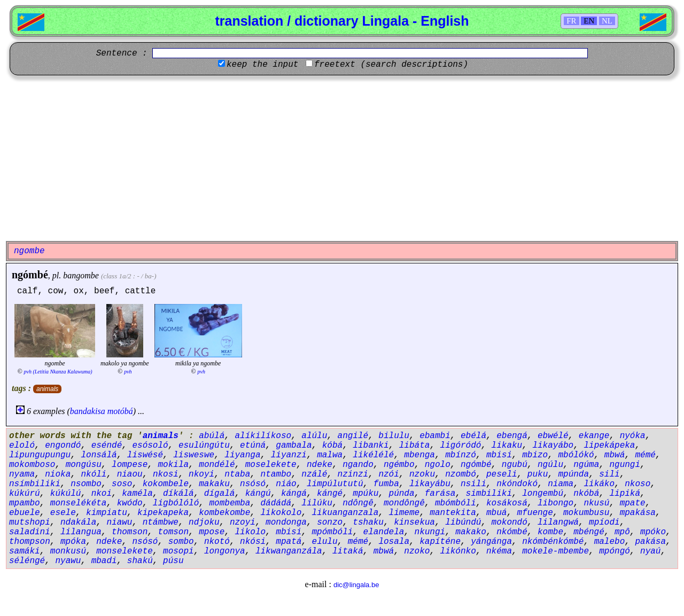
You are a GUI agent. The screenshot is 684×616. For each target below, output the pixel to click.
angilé (353, 436)
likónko (458, 551)
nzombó (461, 474)
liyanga (242, 455)
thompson (30, 542)
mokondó (510, 523)
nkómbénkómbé (553, 542)
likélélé (373, 455)
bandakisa (88, 411)
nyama (22, 474)
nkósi (253, 542)
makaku (214, 484)
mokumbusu (586, 513)
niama (561, 484)
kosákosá (507, 503)
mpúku (366, 494)
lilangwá (558, 523)
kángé (330, 494)
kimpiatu (107, 513)
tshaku (368, 523)
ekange (594, 436)
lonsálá (99, 455)
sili (609, 474)
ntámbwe (161, 523)
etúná (253, 446)
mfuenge (535, 513)
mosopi (178, 551)
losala (394, 542)
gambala (294, 446)
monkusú (68, 551)
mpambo (25, 503)
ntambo (276, 474)
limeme (405, 513)
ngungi (625, 465)
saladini (30, 532)
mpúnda (573, 474)
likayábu (430, 484)
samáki (25, 551)
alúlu (314, 436)
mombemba (230, 503)
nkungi (430, 532)
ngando (358, 465)
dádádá (276, 503)
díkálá (178, 494)
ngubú (515, 465)
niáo (286, 484)
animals (47, 389)
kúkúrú (25, 494)
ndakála (78, 523)
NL (607, 21)
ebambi (435, 436)
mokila (173, 465)
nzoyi (243, 523)
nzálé (314, 474)
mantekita (453, 513)
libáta (415, 446)
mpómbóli (333, 532)
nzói (388, 474)
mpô (622, 532)
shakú (140, 561)
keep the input (262, 65)
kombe (550, 532)
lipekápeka (609, 446)
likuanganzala (345, 513)
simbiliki (489, 494)
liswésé (145, 455)
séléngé (27, 561)
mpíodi (604, 523)
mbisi (499, 455)
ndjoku (204, 523)
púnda (402, 494)
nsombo (86, 484)
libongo (555, 503)
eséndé (107, 446)
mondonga (286, 523)
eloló (22, 446)
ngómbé (30, 275)
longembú (543, 494)
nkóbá (586, 494)
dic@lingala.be (356, 585)
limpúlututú (335, 484)
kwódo (130, 503)
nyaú (650, 551)
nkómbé (512, 532)
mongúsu (84, 465)
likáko (599, 484)
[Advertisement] (342, 158)
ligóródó (461, 446)
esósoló (150, 446)
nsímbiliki (35, 484)
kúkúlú (66, 494)
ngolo (438, 465)
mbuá (496, 513)
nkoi (102, 494)
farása (440, 494)
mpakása (638, 513)
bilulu (394, 436)
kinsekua (414, 523)
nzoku (422, 474)
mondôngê (404, 503)
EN (589, 21)
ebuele (25, 513)
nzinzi (353, 474)
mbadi (104, 561)
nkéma (499, 551)
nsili (473, 484)
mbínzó (461, 455)
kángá (294, 494)
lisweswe (194, 455)
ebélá (473, 436)
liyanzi (289, 455)
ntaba (237, 474)
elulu (325, 542)
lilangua (81, 532)
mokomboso (32, 465)
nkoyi (201, 474)
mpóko (653, 532)
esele (63, 513)
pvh (128, 372)
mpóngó (615, 551)
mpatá (289, 542)
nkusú (596, 503)
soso (122, 484)
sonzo (330, 523)
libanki (371, 446)
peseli (502, 474)
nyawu (68, 561)
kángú (258, 494)
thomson (130, 532)
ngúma (586, 465)
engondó (63, 446)
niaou (130, 474)
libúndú (463, 523)
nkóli (94, 474)
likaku (507, 446)
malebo (610, 542)
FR (571, 21)
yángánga (491, 542)
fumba (386, 484)
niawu (119, 523)
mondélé (217, 465)
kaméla (137, 494)
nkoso (638, 484)
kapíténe (440, 542)
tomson (173, 532)
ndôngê (358, 503)
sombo (181, 542)
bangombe (81, 275)
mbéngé (589, 532)
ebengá (512, 436)
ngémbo (399, 465)
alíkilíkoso (263, 436)
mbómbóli (456, 503)
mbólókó (576, 455)
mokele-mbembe (555, 551)
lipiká (625, 494)
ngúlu (550, 465)
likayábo (553, 446)
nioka (58, 474)
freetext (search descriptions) (391, 65)
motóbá (120, 411)
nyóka (633, 436)
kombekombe (224, 513)
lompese (130, 465)
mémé (645, 455)
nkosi (166, 474)
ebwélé (553, 436)
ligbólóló (176, 503)
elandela (384, 532)
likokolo (281, 513)
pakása (650, 542)
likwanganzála (289, 551)
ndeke (320, 465)
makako (471, 532)
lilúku (317, 503)
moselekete (271, 465)
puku (538, 474)
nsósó (253, 484)
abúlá (212, 436)
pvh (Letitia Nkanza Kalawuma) (58, 372)
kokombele (166, 484)
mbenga (419, 455)
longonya (225, 551)
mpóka (73, 542)
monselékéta (79, 503)
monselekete (125, 551)
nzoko (417, 551)
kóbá (332, 446)
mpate (633, 503)
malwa (330, 455)
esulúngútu (204, 446)
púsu (173, 561)
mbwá (615, 455)
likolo (250, 532)
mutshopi (30, 523)
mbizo (535, 455)
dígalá (220, 494)
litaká (348, 551)
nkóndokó (517, 484)
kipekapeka (163, 513)
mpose (212, 532)
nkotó (217, 542)
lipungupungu (40, 455)
